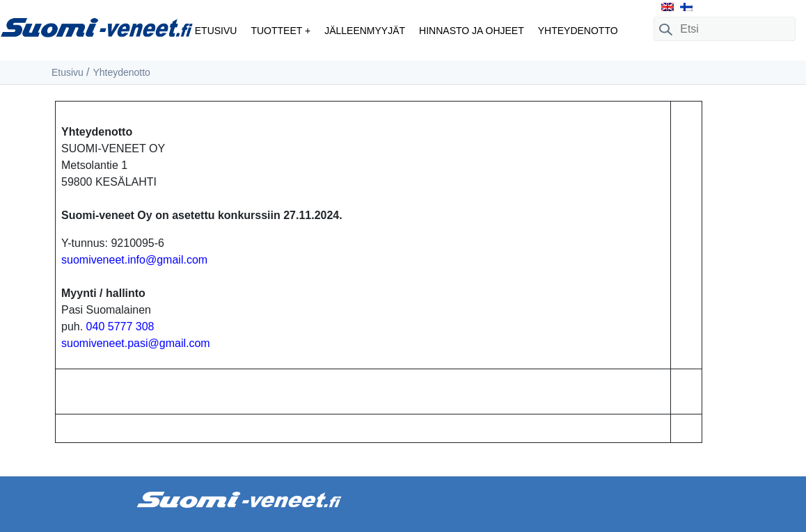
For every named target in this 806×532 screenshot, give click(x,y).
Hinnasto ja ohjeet (472, 31)
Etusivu (216, 31)
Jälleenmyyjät (365, 31)
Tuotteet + (280, 31)
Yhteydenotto (578, 31)
